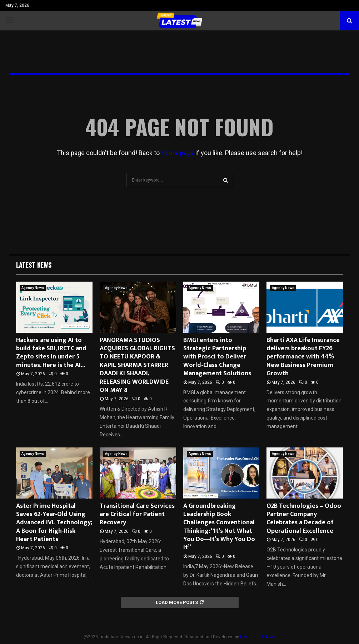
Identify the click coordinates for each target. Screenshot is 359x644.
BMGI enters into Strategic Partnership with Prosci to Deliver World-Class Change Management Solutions (217, 357)
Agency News (33, 288)
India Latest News (258, 637)
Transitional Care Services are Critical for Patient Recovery (137, 514)
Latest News (34, 265)
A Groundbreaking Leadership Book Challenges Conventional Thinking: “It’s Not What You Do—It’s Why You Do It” (219, 527)
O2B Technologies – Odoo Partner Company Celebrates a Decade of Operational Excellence (304, 519)
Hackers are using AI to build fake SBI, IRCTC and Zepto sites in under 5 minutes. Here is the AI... (51, 353)
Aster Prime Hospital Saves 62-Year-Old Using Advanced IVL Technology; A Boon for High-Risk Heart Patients (54, 523)
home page (178, 153)
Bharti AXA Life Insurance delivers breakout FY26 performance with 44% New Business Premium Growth (303, 357)
